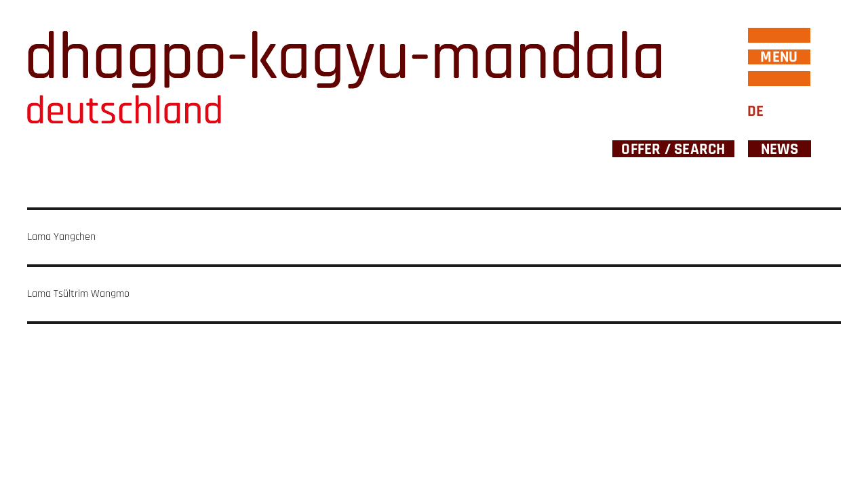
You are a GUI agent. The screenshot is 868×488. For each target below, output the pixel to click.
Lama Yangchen (61, 237)
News (780, 149)
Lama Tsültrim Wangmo (78, 294)
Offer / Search (673, 149)
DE (755, 111)
